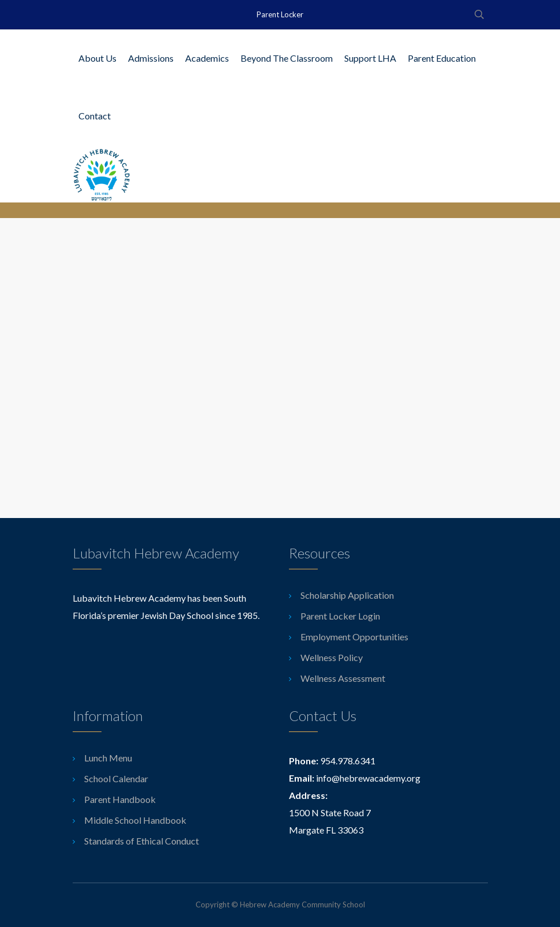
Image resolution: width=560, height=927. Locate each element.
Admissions (151, 58)
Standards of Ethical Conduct (142, 841)
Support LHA (370, 58)
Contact (95, 116)
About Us (97, 58)
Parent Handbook (120, 799)
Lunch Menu (108, 758)
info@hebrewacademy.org (368, 778)
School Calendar (116, 778)
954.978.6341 (348, 761)
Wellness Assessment (343, 678)
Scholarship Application (347, 595)
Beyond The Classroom (287, 58)
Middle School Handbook (135, 820)
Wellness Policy (332, 657)
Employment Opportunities (354, 637)
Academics (207, 58)
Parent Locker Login (340, 616)
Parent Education (442, 58)
